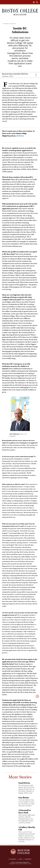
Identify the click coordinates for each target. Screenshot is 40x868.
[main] (20, 435)
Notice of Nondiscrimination (20, 862)
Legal (20, 859)
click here (20, 136)
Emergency (28, 859)
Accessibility (12, 859)
